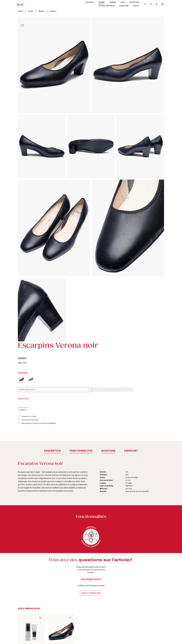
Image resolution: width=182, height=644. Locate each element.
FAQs (71, 618)
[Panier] (162, 8)
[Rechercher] (145, 8)
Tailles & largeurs (76, 597)
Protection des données (117, 610)
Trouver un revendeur (78, 610)
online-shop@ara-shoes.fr (91, 358)
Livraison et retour (115, 597)
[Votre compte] (156, 8)
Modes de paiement (115, 606)
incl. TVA (110, 52)
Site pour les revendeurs (80, 614)
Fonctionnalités (76, 601)
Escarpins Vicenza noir (91, 512)
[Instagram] (147, 601)
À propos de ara (76, 588)
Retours (110, 614)
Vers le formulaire (91, 373)
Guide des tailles (112, 88)
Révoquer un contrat (32, 612)
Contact (72, 606)
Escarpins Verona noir (61, 442)
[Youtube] (155, 593)
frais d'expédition (121, 639)
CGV (108, 588)
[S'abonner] (121, 555)
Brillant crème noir (31, 442)
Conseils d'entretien (78, 593)
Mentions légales (114, 601)
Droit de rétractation (115, 593)
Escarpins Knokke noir (61, 512)
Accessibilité (112, 618)
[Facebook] (147, 593)
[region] (60, 118)
